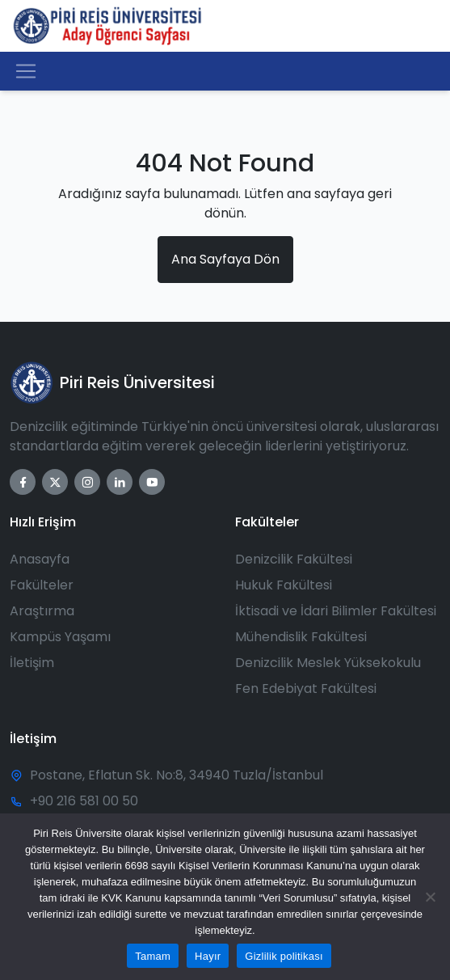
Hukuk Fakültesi (284, 585)
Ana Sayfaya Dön (225, 259)
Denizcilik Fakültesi (294, 559)
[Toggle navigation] (26, 71)
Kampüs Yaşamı (60, 637)
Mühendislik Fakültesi (301, 637)
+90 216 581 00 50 (84, 801)
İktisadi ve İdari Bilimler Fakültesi (336, 611)
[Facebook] (23, 482)
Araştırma (42, 611)
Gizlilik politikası (284, 956)
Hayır (208, 956)
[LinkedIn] (120, 482)
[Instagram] (87, 482)
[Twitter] (55, 482)
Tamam (153, 956)
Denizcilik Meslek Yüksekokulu (328, 663)
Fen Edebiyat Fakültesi (306, 689)
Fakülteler (42, 585)
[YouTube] (152, 482)
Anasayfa (40, 559)
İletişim (32, 663)
